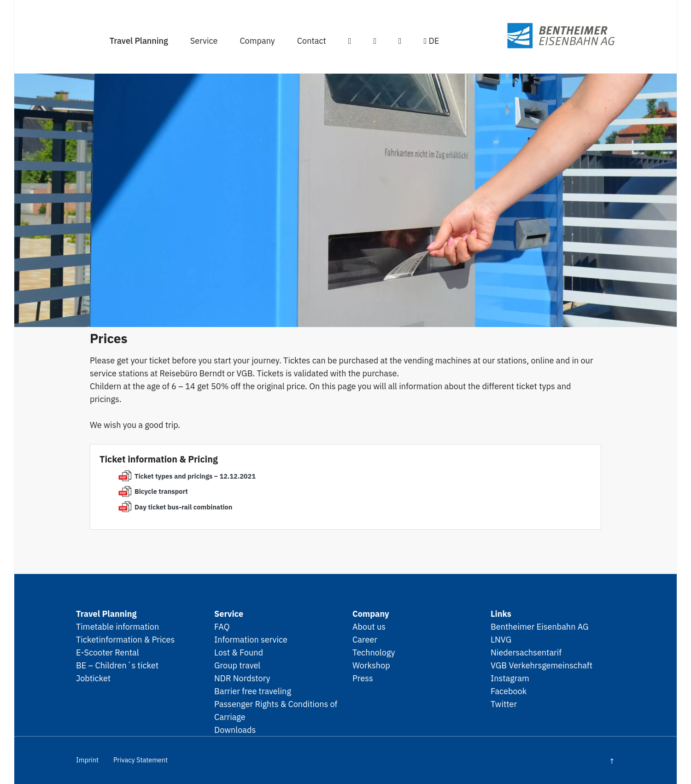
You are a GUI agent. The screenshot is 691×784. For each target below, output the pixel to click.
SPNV (544, 36)
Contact (312, 41)
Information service (251, 639)
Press (363, 678)
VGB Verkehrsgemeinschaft (542, 665)
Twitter (504, 704)
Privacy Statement (141, 760)
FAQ (222, 626)
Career (365, 639)
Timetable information (117, 626)
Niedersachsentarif (526, 652)
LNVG (501, 639)
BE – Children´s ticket (117, 665)
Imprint (87, 760)
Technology (374, 652)
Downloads (235, 730)
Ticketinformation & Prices (125, 639)
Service (204, 41)
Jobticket (93, 678)
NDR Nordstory (242, 678)
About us (369, 626)
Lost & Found (239, 652)
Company (257, 41)
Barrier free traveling (253, 691)
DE (432, 41)
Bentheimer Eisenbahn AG (540, 626)
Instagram (510, 678)
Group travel (237, 665)
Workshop (371, 665)
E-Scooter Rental (108, 652)
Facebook (509, 691)
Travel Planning (139, 41)
